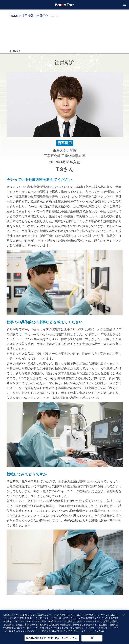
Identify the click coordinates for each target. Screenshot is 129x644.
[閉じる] (124, 617)
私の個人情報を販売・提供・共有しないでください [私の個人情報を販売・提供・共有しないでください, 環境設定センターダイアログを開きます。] (52, 639)
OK (92, 639)
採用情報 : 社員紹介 (35, 16)
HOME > (15, 16)
